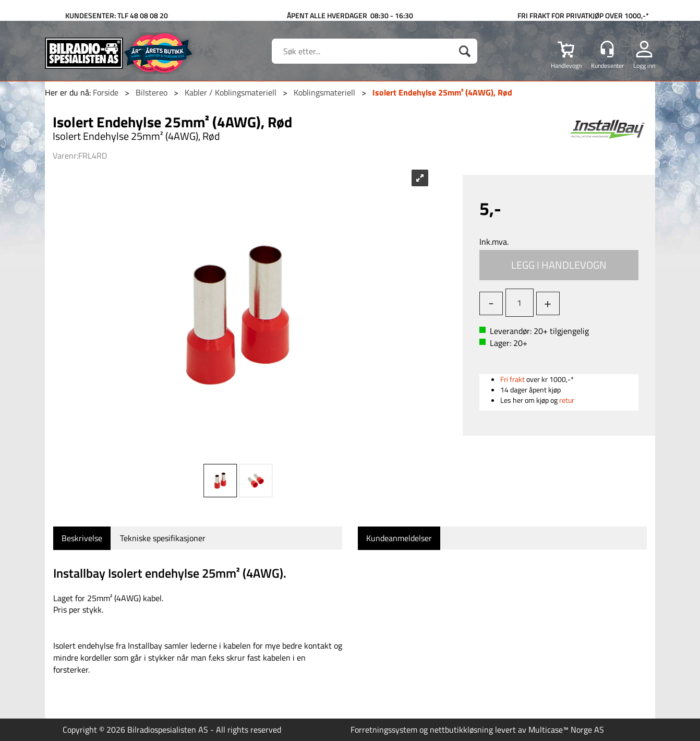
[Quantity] (520, 303)
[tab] (82, 538)
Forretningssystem (384, 730)
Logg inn (644, 65)
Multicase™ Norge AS (566, 730)
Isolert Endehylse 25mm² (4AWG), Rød (442, 92)
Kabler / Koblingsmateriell (231, 92)
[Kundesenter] (607, 49)
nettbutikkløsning (461, 730)
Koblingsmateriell (324, 92)
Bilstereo (152, 92)
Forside (106, 92)
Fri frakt (512, 379)
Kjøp (559, 265)
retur (567, 400)
